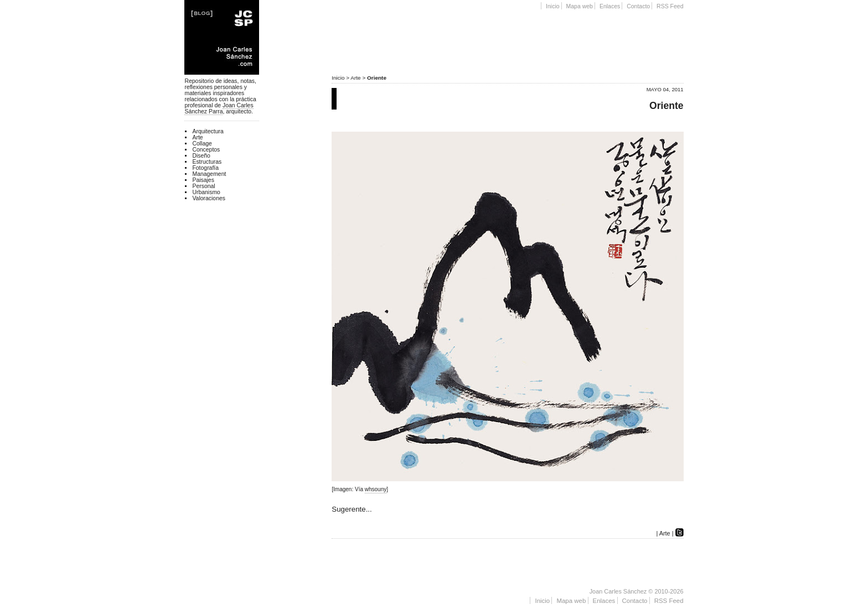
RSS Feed (670, 6)
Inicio (553, 6)
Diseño (201, 156)
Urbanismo (206, 192)
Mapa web (580, 6)
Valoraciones (209, 198)
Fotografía (205, 168)
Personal (203, 186)
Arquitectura (208, 131)
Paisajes (203, 180)
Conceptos (206, 150)
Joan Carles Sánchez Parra (219, 108)
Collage (202, 144)
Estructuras (207, 162)
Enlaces (610, 6)
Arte (355, 78)
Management (209, 174)
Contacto (638, 6)
